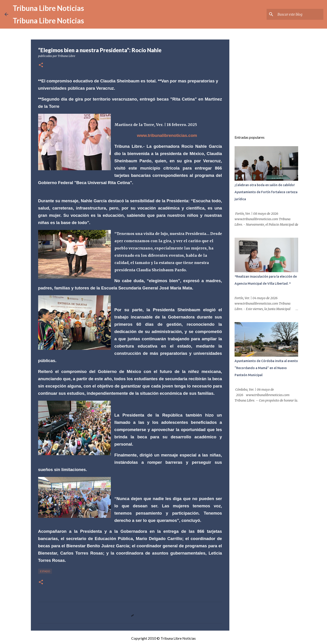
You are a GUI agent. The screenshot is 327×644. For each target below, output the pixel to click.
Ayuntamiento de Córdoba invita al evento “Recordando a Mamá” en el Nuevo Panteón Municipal (266, 368)
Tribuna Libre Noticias (48, 8)
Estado (45, 571)
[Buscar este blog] (300, 14)
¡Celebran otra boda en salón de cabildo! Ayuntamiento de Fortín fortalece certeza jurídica (266, 192)
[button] (41, 65)
